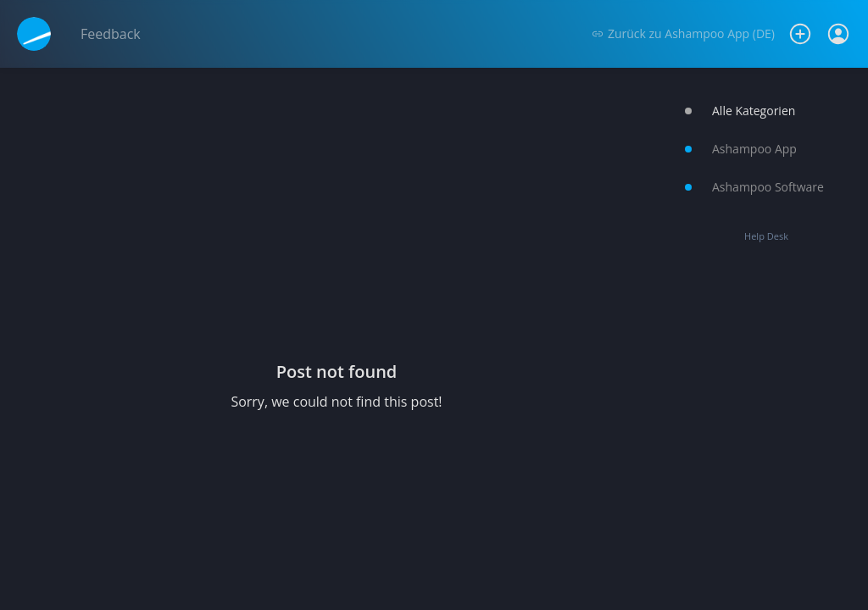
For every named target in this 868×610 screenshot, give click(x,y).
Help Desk (766, 236)
